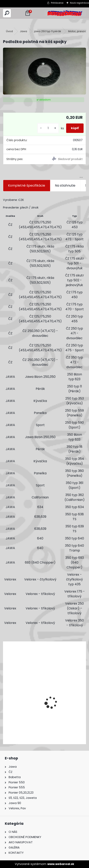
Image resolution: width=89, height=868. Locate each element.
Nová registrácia (79, 3)
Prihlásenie (57, 3)
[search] (7, 13)
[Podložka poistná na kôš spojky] (44, 71)
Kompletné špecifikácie (27, 185)
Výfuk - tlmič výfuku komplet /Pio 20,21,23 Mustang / (38, 718)
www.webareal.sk (61, 864)
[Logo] (65, 13)
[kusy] (48, 128)
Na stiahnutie (65, 185)
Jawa (23, 31)
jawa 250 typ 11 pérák (48, 31)
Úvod (9, 31)
